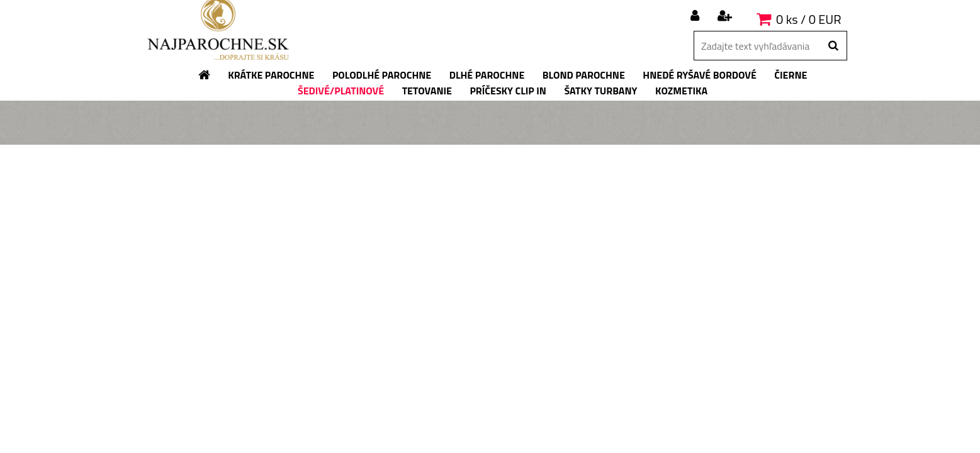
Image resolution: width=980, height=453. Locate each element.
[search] (833, 46)
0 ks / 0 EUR (808, 19)
